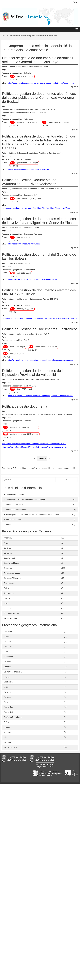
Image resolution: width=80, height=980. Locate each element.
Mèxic (6, 687)
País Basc (8, 609)
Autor (4, 67)
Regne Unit (8, 712)
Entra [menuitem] (75, 2)
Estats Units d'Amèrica (13, 672)
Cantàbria (8, 553)
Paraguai (7, 697)
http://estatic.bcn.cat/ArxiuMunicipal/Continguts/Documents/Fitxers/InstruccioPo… (34, 444)
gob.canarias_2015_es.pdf (27, 163)
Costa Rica (8, 647)
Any (4, 70)
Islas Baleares (30, 270)
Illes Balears (9, 593)
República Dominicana (13, 717)
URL (4, 83)
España (27, 306)
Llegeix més (74, 87)
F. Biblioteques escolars (13, 520)
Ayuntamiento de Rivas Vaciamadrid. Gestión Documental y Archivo (35, 189)
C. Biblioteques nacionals (14, 505)
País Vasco (28, 119)
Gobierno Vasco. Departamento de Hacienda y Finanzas (24, 113)
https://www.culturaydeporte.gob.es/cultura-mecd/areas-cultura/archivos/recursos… (40, 360)
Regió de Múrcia (10, 619)
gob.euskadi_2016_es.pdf (59, 123)
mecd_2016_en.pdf (17, 354)
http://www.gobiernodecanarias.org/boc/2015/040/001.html (31, 170)
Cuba (6, 652)
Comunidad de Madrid (33, 195)
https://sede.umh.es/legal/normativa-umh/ (24, 244)
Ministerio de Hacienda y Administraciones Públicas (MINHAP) (33, 299)
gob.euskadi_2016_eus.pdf (27, 123)
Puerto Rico (8, 707)
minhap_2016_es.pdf (25, 309)
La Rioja (7, 599)
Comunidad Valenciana (33, 234)
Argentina (8, 637)
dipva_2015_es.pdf (24, 390)
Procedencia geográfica (12, 73)
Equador (7, 662)
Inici (3, 36)
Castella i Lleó (9, 558)
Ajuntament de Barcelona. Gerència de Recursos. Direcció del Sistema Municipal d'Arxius (37, 415)
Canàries (7, 548)
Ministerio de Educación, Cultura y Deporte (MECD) (29, 334)
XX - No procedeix (11, 748)
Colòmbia (8, 642)
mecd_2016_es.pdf (17, 347)
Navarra (7, 604)
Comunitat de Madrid (12, 573)
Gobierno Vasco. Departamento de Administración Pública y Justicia (29, 110)
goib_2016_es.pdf (24, 273)
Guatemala (8, 682)
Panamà (7, 692)
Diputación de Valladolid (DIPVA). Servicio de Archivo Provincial (34, 380)
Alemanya (8, 632)
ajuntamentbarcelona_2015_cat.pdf (24, 428)
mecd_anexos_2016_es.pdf (46, 347)
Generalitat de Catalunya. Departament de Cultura (29, 67)
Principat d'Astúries (11, 614)
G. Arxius (7, 525)
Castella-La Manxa (11, 563)
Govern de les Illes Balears (19, 264)
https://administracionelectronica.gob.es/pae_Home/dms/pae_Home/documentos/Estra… (37, 209)
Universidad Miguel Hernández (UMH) (24, 228)
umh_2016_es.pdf (24, 238)
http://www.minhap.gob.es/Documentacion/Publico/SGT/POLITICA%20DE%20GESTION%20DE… (41, 319)
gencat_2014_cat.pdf (25, 77)
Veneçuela (8, 733)
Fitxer (4, 76)
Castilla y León (30, 386)
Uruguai (7, 727)
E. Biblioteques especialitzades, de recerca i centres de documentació (31, 515)
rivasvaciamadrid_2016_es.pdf (29, 199)
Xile (5, 738)
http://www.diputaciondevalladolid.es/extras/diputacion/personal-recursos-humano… (41, 396)
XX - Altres (8, 743)
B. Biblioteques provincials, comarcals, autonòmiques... (25, 500)
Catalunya (8, 568)
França (7, 677)
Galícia (7, 589)
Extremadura (9, 583)
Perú (6, 702)
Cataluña (28, 73)
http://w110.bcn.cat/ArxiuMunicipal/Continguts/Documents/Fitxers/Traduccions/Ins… (35, 447)
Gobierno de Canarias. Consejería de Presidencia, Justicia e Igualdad (36, 153)
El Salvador (8, 657)
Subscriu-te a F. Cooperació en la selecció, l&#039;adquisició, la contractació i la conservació (38, 468)
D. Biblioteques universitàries (15, 510)
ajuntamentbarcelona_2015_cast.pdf (24, 434)
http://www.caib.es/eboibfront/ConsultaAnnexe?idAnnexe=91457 (33, 280)
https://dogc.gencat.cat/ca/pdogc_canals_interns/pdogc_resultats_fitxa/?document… (41, 83)
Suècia (7, 722)
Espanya (7, 667)
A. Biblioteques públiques (14, 495)
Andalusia (8, 538)
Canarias (28, 160)
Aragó (6, 543)
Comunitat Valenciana (12, 578)
